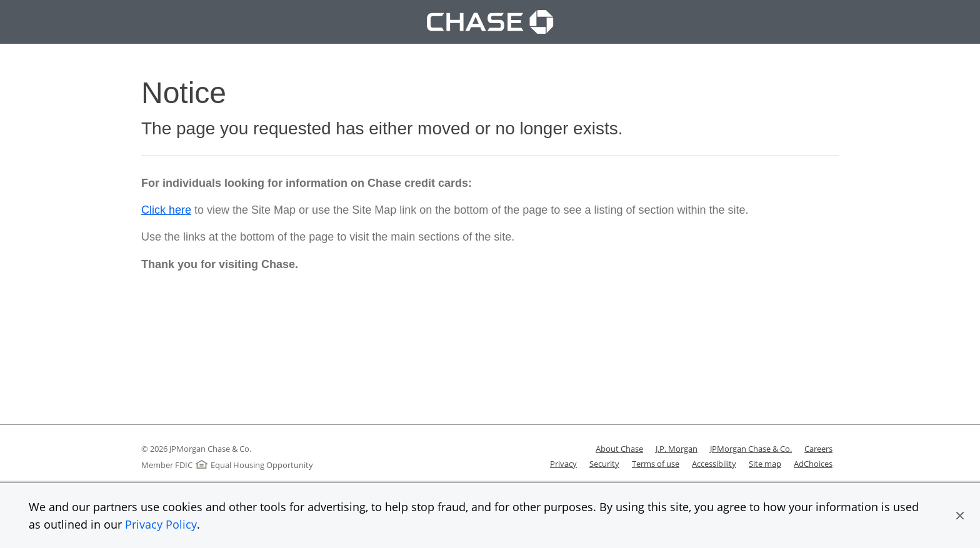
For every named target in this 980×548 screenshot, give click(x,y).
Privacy (563, 464)
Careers (818, 449)
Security (604, 464)
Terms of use (656, 464)
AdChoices (813, 464)
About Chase (619, 449)
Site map (765, 464)
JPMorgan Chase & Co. (751, 449)
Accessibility (714, 464)
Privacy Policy (161, 524)
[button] (960, 516)
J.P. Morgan (677, 449)
